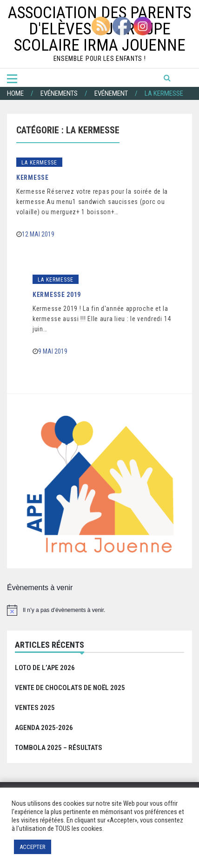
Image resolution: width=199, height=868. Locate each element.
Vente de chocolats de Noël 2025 (70, 688)
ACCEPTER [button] (33, 847)
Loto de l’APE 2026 (45, 668)
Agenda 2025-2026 (44, 728)
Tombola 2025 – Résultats (59, 748)
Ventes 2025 (35, 708)
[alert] (99, 610)
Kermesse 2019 (57, 295)
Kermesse (33, 178)
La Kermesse (39, 163)
